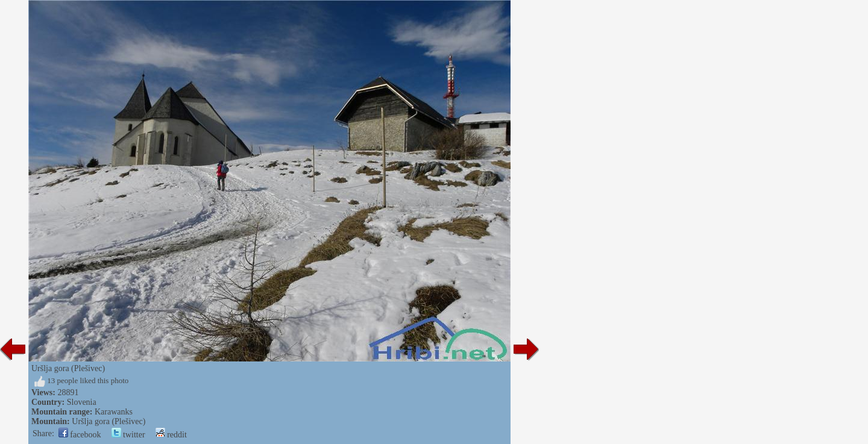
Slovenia (82, 402)
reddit (171, 435)
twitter (128, 435)
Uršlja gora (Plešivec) (108, 421)
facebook (80, 435)
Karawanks (114, 412)
